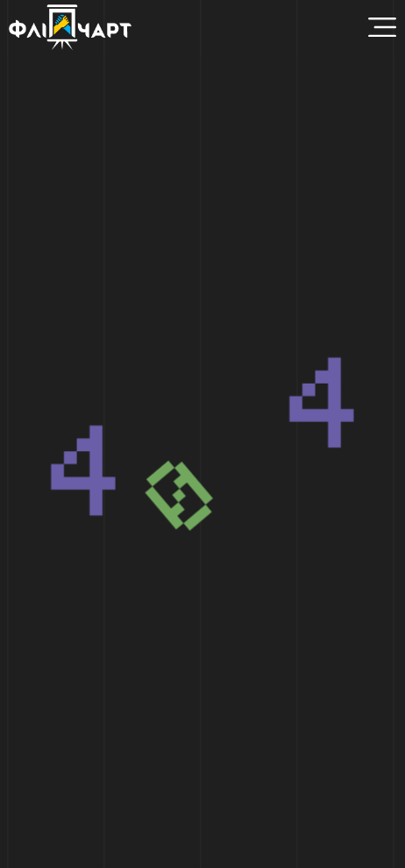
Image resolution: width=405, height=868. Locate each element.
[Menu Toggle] (382, 27)
